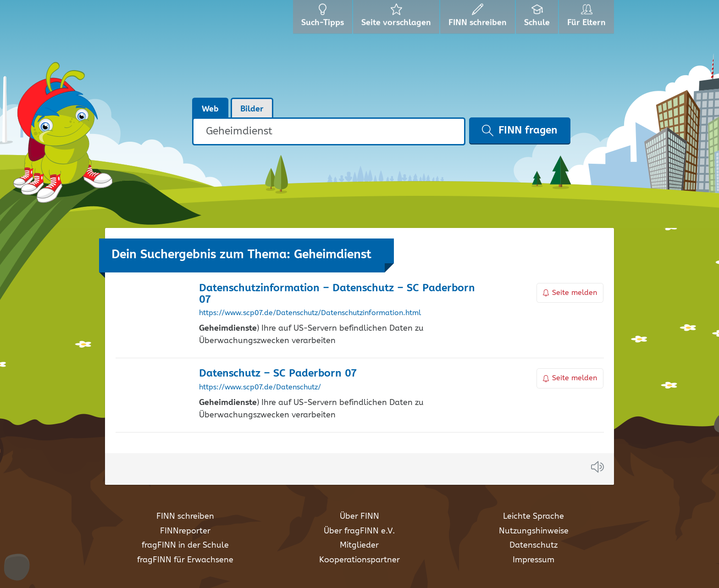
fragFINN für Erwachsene (185, 560)
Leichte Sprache (534, 516)
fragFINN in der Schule (185, 545)
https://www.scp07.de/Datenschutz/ (260, 388)
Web (210, 109)
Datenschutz (534, 545)
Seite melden (570, 293)
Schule (538, 18)
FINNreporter (185, 531)
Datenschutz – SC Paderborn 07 (278, 374)
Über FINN (359, 516)
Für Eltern (588, 18)
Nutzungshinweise (534, 531)
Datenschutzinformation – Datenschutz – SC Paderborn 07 (337, 294)
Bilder (252, 109)
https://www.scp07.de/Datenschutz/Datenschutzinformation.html (310, 313)
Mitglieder (359, 545)
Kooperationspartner (359, 560)
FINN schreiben (185, 516)
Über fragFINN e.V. (359, 531)
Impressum (534, 560)
